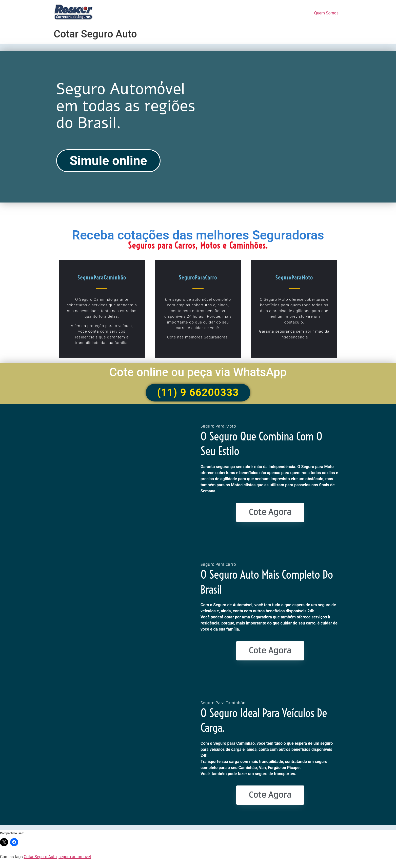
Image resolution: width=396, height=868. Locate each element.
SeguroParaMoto (294, 277)
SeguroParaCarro (198, 277)
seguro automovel (75, 857)
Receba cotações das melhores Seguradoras (198, 235)
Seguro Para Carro (218, 564)
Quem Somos (326, 13)
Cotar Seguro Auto (40, 857)
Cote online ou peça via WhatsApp (198, 372)
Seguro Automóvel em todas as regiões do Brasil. (126, 106)
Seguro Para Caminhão (223, 703)
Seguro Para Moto (218, 426)
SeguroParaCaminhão (102, 277)
